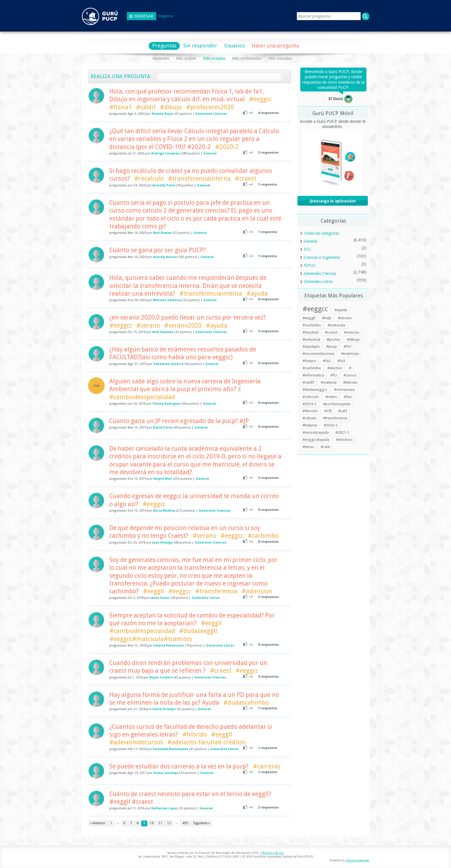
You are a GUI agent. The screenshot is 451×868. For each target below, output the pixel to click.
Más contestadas (247, 58)
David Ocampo (164, 709)
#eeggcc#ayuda (316, 440)
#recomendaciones (319, 354)
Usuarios (234, 46)
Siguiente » (201, 823)
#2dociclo (311, 397)
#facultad (310, 332)
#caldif (146, 107)
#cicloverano (345, 390)
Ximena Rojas (163, 114)
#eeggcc (260, 99)
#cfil (328, 411)
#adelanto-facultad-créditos (207, 742)
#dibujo (171, 107)
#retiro (331, 397)
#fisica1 (121, 107)
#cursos (350, 375)
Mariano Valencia (167, 300)
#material (329, 382)
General (210, 153)
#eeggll (153, 591)
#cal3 (343, 411)
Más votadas (214, 58)
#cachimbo (263, 536)
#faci (348, 397)
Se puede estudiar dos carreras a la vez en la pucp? (179, 766)
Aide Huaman (163, 332)
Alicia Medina (164, 511)
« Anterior (98, 823)
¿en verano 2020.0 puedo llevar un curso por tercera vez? (188, 317)
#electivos (344, 440)
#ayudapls (311, 346)
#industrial (311, 340)
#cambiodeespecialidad (142, 397)
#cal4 (325, 447)
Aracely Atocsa (165, 257)
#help (327, 318)
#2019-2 (309, 404)
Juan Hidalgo (163, 543)
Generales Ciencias (211, 114)
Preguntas (164, 46)
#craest (246, 178)
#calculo (309, 418)
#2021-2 (342, 432)
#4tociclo (310, 411)
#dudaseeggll (198, 631)
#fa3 (341, 361)
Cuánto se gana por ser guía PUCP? (158, 250)
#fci (334, 375)
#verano (148, 325)
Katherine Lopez (165, 808)
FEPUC (310, 265)
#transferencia (216, 591)
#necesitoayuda (316, 432)
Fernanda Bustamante (171, 749)
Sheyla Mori (163, 479)
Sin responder (200, 46)
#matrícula (350, 354)
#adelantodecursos (136, 742)
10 (152, 823)
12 (169, 823)
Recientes (161, 58)
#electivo (335, 368)
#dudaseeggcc (315, 390)
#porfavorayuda (337, 404)
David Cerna (163, 428)
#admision (257, 591)
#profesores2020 (210, 107)
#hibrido (195, 734)
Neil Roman (162, 233)
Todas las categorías (321, 233)
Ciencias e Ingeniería (322, 257)
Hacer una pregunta (275, 46)
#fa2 (327, 361)
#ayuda (257, 294)
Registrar (166, 16)
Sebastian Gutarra (168, 364)
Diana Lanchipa (166, 773)
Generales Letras (206, 598)
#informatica (313, 375)
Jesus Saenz (160, 598)
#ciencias (352, 332)
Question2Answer (358, 860)
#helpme (310, 425)
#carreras (267, 766)
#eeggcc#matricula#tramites (151, 639)
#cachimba (312, 368)
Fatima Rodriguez (167, 404)
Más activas (186, 58)
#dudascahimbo (246, 702)
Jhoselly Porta (164, 185)
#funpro (309, 361)
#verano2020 (183, 325)
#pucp (332, 346)
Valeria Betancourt (169, 646)
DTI (307, 249)
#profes (334, 340)
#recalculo (149, 178)
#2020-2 (227, 147)
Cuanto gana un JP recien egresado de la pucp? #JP (179, 421)
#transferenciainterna (199, 178)
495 (185, 823)
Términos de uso (273, 853)
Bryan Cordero (161, 677)
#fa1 (348, 346)
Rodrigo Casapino (166, 153)
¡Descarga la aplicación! (333, 201)
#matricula (336, 325)
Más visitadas (280, 58)
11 (160, 823)
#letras (308, 447)
